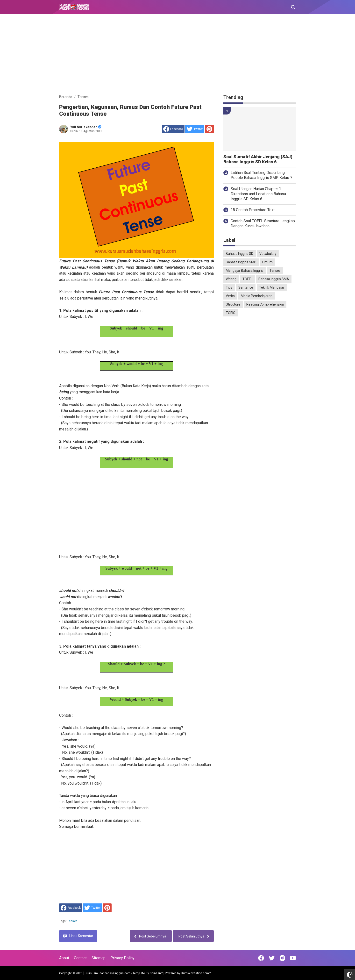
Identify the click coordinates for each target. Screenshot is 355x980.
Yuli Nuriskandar (86, 127)
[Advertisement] (177, 55)
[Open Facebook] (261, 958)
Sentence (246, 287)
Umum (267, 262)
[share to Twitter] (195, 129)
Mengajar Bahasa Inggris (245, 271)
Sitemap (99, 958)
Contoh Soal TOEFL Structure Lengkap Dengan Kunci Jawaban (263, 223)
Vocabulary (268, 254)
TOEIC (231, 313)
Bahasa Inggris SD (240, 254)
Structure (233, 304)
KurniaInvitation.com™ (196, 973)
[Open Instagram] (282, 958)
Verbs (230, 296)
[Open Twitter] (272, 958)
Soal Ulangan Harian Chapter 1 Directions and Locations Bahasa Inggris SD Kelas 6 (258, 194)
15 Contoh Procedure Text (253, 210)
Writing (231, 279)
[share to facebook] (173, 129)
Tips (229, 287)
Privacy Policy (122, 958)
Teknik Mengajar (272, 287)
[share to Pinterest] (209, 129)
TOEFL (247, 279)
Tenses (72, 921)
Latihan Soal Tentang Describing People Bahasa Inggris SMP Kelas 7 (261, 175)
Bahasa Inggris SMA (274, 279)
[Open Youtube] (293, 958)
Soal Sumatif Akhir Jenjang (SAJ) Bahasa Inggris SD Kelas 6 (258, 159)
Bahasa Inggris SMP (241, 262)
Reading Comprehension (265, 304)
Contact (80, 958)
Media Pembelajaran (257, 296)
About (64, 958)
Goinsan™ (156, 973)
